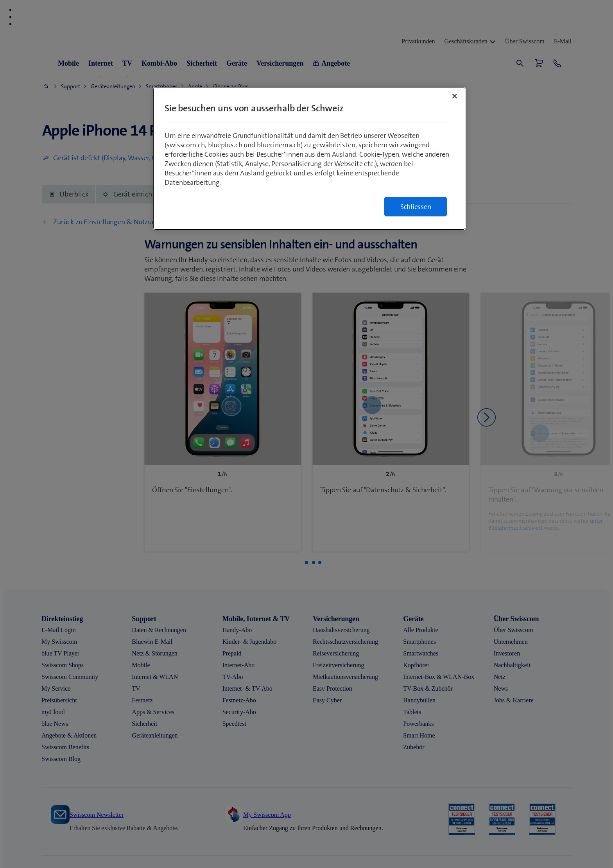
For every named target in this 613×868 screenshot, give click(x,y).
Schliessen (416, 207)
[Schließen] (455, 96)
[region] (309, 158)
